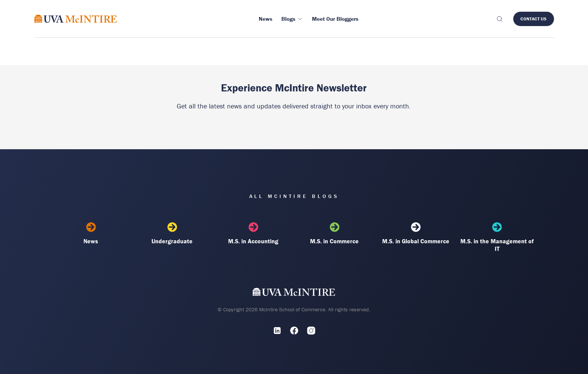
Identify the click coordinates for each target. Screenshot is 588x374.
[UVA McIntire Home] (294, 293)
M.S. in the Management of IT (497, 237)
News (91, 233)
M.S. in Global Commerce (416, 233)
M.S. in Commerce (335, 233)
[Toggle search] (500, 19)
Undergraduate (172, 233)
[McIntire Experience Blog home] (76, 19)
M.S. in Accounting (254, 233)
